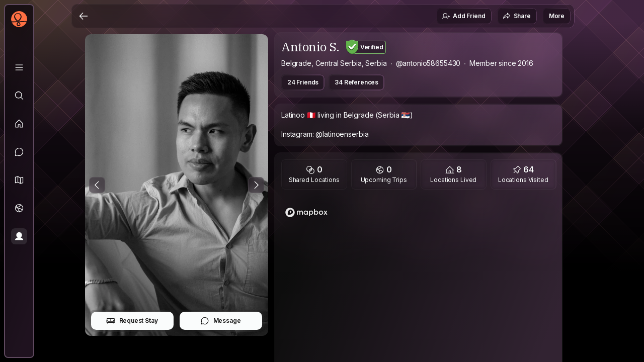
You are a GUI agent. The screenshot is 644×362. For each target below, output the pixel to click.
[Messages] (19, 152)
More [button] (557, 16)
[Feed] (19, 124)
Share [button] (517, 16)
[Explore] (19, 96)
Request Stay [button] (132, 321)
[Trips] (19, 208)
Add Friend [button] (463, 16)
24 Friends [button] (303, 82)
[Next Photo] (256, 185)
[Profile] (19, 236)
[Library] (19, 67)
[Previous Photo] (97, 185)
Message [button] (221, 321)
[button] (19, 180)
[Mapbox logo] (306, 212)
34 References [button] (356, 82)
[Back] (84, 16)
